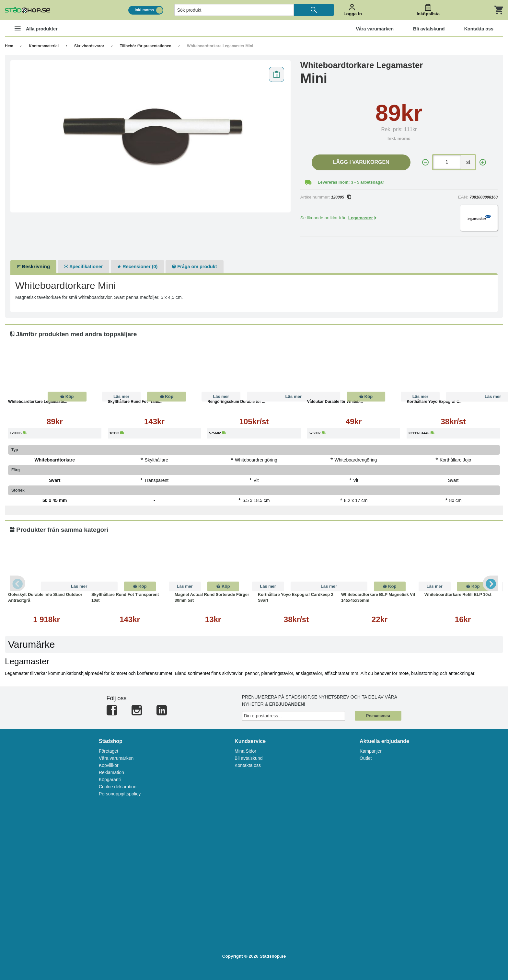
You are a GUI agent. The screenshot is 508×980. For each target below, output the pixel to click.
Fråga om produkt (194, 267)
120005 (341, 197)
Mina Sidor (245, 751)
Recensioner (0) (137, 267)
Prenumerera (378, 716)
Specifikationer (84, 267)
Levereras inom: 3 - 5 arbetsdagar (351, 182)
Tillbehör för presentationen (146, 46)
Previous (18, 583)
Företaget (109, 751)
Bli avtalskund (248, 758)
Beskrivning (33, 266)
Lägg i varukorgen (361, 162)
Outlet (366, 758)
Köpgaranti (110, 780)
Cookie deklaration (118, 787)
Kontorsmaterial (44, 46)
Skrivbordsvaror (89, 46)
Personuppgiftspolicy (120, 794)
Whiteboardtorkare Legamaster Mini (220, 46)
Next (490, 583)
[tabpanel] (150, 136)
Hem (9, 46)
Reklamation (111, 772)
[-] (425, 162)
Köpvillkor (109, 765)
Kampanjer (371, 751)
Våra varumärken (116, 758)
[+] (483, 162)
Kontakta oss (248, 765)
